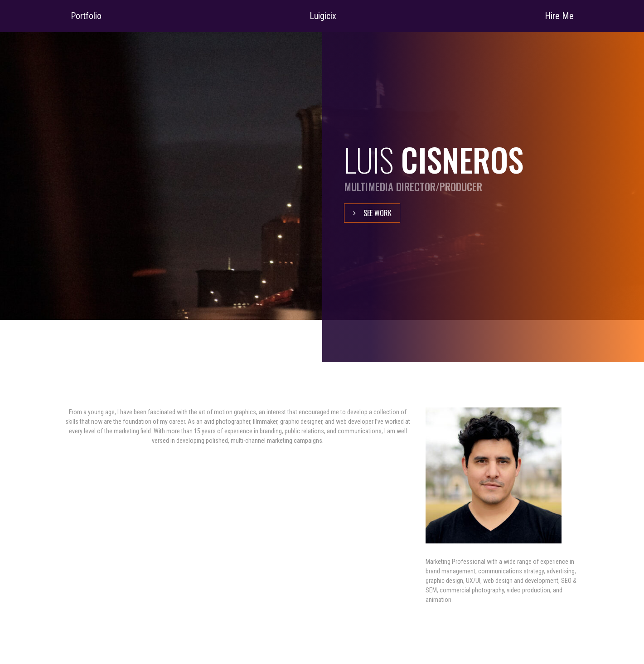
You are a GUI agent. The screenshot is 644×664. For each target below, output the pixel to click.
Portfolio (86, 16)
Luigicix (323, 16)
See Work (378, 213)
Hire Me (559, 16)
